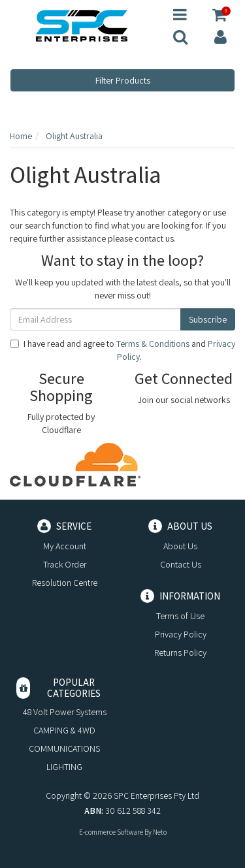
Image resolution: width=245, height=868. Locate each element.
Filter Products (123, 80)
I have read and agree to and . (123, 350)
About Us (180, 546)
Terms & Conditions (153, 344)
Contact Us (181, 564)
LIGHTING (64, 767)
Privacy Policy (181, 634)
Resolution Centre (65, 583)
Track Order (65, 564)
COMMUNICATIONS (64, 748)
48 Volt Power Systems (65, 712)
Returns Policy (180, 652)
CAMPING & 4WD (64, 730)
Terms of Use (180, 616)
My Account (65, 546)
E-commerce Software (111, 832)
